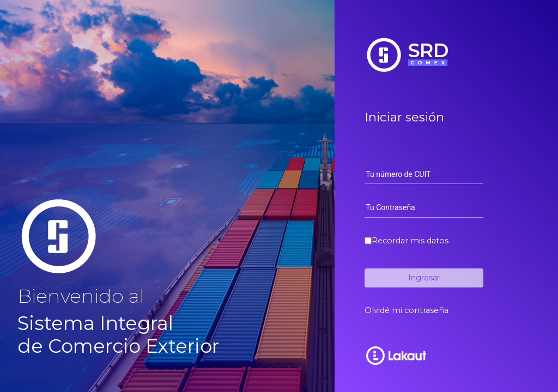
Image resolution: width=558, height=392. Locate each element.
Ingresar (424, 278)
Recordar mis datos (410, 241)
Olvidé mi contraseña (407, 310)
